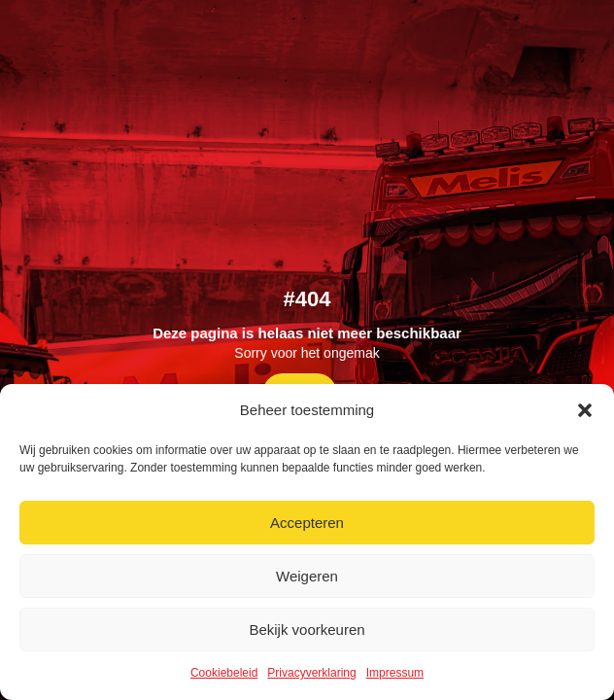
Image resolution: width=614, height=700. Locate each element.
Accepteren (307, 523)
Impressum (395, 673)
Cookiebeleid (224, 673)
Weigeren (307, 576)
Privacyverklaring (311, 673)
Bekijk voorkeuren (307, 630)
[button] (585, 410)
